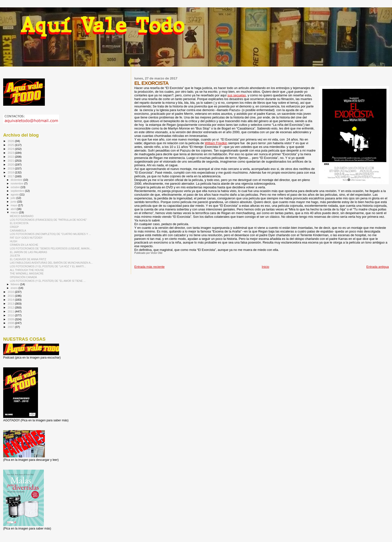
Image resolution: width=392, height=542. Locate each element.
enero (15, 288)
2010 (11, 315)
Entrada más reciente (149, 267)
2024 (11, 149)
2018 (11, 172)
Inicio (265, 267)
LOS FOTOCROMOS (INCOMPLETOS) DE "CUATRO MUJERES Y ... (50, 234)
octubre (16, 187)
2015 (11, 296)
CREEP (14, 227)
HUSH (13, 241)
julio (14, 198)
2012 (11, 307)
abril (14, 209)
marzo (15, 212)
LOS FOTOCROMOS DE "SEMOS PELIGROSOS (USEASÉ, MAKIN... (51, 248)
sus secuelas (237, 95)
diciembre (17, 180)
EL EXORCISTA (19, 223)
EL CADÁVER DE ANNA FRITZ (28, 259)
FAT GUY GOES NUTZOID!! (26, 238)
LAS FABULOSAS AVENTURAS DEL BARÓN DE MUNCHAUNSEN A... (51, 263)
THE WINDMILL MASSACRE (27, 273)
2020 (11, 164)
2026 (11, 141)
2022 (11, 157)
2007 (11, 327)
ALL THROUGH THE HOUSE (27, 270)
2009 (11, 319)
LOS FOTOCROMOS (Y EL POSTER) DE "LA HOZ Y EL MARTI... (48, 266)
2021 (11, 161)
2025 (11, 145)
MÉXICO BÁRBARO (22, 216)
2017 (11, 176)
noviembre (18, 183)
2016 (11, 292)
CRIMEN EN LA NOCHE (24, 245)
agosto (15, 194)
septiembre (18, 191)
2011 (11, 311)
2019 (11, 168)
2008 (11, 323)
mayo (14, 205)
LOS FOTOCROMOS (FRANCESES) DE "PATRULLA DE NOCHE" (48, 220)
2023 (11, 153)
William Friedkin (216, 143)
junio (14, 202)
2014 (11, 300)
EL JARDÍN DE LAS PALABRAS (28, 252)
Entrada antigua (378, 267)
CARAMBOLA (18, 231)
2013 (11, 303)
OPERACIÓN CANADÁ (23, 277)
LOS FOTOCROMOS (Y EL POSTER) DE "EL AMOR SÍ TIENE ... (48, 281)
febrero (15, 284)
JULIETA (15, 256)
